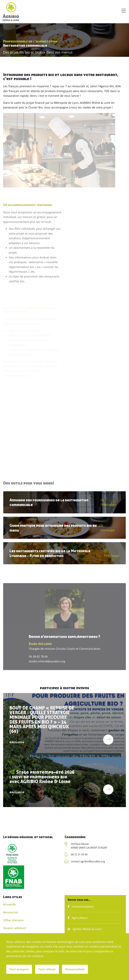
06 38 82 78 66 (38, 656)
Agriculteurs (78, 918)
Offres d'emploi (13, 920)
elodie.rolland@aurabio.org (47, 661)
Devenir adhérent (15, 928)
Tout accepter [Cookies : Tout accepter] (19, 969)
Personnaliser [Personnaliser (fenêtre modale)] (75, 969)
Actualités (10, 904)
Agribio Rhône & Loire (85, 929)
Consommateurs (81, 906)
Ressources (11, 912)
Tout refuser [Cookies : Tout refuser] (47, 969)
